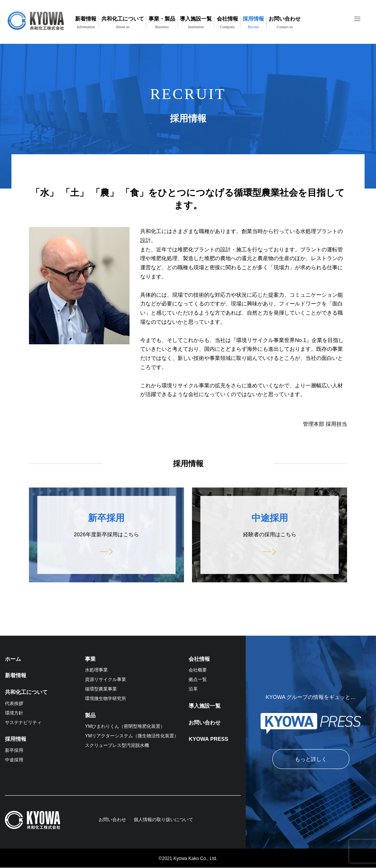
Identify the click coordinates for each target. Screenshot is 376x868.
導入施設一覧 (196, 22)
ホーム (13, 659)
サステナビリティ (23, 723)
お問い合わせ (285, 22)
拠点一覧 (198, 679)
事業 (90, 659)
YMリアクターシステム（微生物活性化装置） (132, 736)
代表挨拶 (14, 703)
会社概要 (198, 670)
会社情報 (227, 22)
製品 (90, 715)
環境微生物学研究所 (106, 699)
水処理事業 (96, 670)
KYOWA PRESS (208, 739)
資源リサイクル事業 (106, 679)
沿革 (193, 689)
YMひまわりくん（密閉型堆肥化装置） (125, 726)
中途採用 (14, 760)
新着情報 (86, 22)
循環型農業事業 (101, 689)
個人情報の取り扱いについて (163, 820)
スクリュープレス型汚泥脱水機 (117, 745)
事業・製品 (162, 22)
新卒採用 (14, 750)
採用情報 (253, 22)
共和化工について (123, 22)
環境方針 (14, 713)
